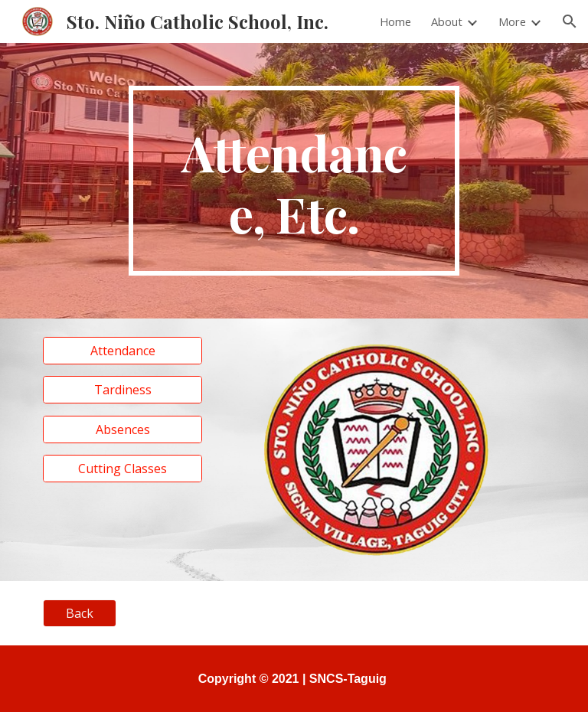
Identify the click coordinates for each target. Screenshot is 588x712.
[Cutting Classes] (122, 469)
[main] (294, 181)
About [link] (447, 21)
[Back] (79, 613)
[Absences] (122, 429)
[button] (570, 21)
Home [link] (395, 21)
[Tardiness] (122, 390)
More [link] (512, 21)
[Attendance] (122, 351)
